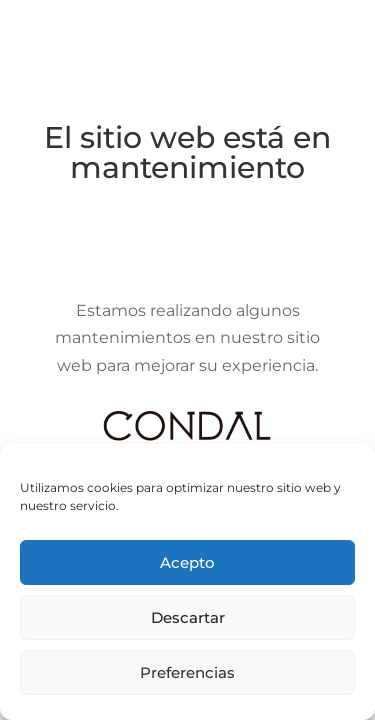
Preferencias (187, 672)
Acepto (187, 562)
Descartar (188, 617)
